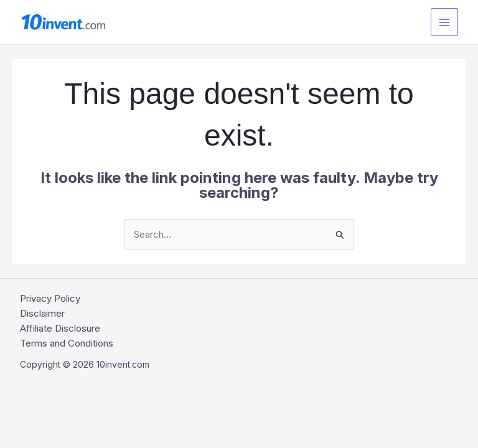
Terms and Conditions (67, 343)
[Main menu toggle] (445, 22)
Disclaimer (42, 313)
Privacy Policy (50, 298)
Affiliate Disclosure (60, 328)
